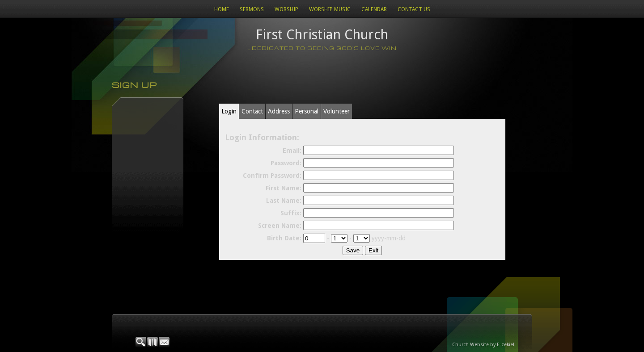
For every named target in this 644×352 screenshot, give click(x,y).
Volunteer (337, 111)
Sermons (252, 9)
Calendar (374, 9)
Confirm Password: (272, 176)
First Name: (284, 188)
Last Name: (284, 201)
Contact (252, 111)
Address (279, 111)
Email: (292, 151)
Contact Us (414, 9)
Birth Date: (284, 238)
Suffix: (291, 213)
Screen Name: (280, 226)
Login (229, 111)
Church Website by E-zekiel (483, 345)
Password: (286, 163)
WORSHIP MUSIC (330, 9)
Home (222, 9)
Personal (307, 111)
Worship (286, 9)
